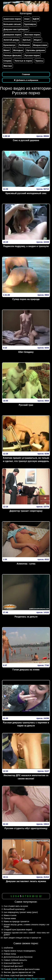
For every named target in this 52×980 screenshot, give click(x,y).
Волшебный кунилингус (14, 909)
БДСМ (36, 19)
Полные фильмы (12, 55)
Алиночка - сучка (26, 564)
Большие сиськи (12, 24)
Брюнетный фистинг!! (13, 966)
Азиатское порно (12, 19)
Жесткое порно (32, 35)
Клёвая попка (10, 954)
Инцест (38, 40)
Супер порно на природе (26, 299)
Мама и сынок (10, 915)
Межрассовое (40, 45)
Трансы (39, 61)
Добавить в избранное (26, 80)
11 (37, 896)
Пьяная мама (10, 918)
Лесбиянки (24, 45)
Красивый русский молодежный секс (26, 193)
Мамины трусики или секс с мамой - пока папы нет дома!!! (27, 934)
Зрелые (27, 40)
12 (40, 896)
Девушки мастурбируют (16, 29)
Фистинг (8, 66)
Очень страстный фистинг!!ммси (18, 975)
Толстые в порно (23, 61)
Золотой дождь (11, 40)
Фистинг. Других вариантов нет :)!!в (19, 972)
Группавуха (30, 24)
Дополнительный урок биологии (18, 957)
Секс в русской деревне (26, 140)
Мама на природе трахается (16, 921)
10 (33, 896)
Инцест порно (38, 979)
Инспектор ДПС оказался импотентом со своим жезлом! (26, 777)
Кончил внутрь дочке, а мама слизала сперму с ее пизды (26, 926)
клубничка (8, 948)
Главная (26, 74)
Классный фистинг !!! (13, 963)
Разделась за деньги (26, 617)
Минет (7, 50)
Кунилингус (9, 45)
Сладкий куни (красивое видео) (18, 930)
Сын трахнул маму (22, 979)
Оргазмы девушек (35, 50)
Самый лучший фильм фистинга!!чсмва (22, 969)
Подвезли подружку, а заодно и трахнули (26, 246)
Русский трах (26, 405)
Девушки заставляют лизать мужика (26, 881)
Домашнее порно (12, 35)
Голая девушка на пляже (26, 670)
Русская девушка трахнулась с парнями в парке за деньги (26, 724)
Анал (27, 19)
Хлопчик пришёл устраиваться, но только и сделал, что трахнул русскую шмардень (26, 460)
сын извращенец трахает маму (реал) (21, 912)
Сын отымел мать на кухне (16, 906)
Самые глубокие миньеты (15, 960)
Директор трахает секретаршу (26, 511)
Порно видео (6, 979)
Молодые (18, 50)
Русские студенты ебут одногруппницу (26, 828)
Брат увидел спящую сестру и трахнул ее (22, 938)
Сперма (7, 61)
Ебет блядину (26, 352)
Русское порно (32, 55)
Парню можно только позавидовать (20, 951)
